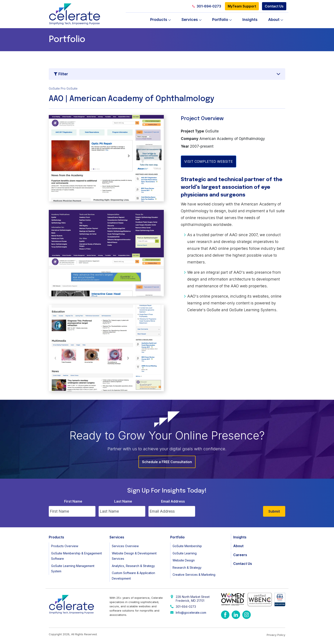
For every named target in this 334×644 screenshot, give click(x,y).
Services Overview (125, 546)
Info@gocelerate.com (191, 613)
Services (190, 20)
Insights (250, 20)
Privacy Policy (276, 635)
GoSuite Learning (185, 553)
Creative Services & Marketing (194, 575)
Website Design (184, 560)
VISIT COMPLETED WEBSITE (209, 161)
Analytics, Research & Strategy (133, 566)
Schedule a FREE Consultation (167, 462)
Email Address (173, 501)
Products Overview (65, 546)
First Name (73, 501)
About (274, 20)
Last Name (123, 501)
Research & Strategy (187, 568)
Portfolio (220, 20)
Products (159, 20)
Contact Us (274, 6)
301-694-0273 (207, 6)
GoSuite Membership (187, 546)
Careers (240, 555)
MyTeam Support (242, 6)
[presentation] (231, 508)
